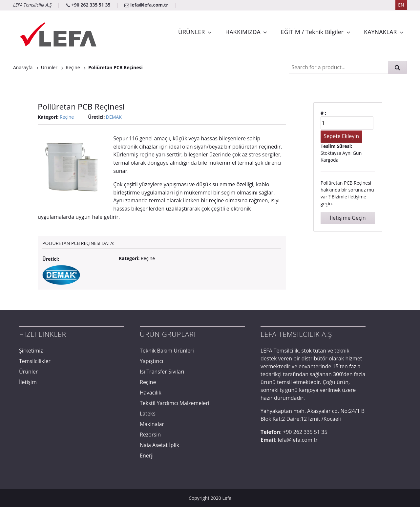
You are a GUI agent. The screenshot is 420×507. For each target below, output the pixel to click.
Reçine (67, 117)
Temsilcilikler (35, 361)
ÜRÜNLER (191, 32)
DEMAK (114, 117)
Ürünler (28, 372)
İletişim (28, 382)
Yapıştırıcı (151, 361)
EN (401, 5)
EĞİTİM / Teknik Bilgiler (312, 32)
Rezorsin (150, 435)
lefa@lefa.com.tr (147, 5)
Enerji (147, 456)
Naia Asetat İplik (159, 445)
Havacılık (151, 393)
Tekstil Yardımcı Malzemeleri (175, 403)
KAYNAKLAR (380, 32)
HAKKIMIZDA (243, 32)
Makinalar (152, 424)
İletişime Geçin (348, 218)
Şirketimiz (31, 351)
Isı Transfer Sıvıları (162, 372)
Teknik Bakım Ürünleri (167, 351)
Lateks (148, 414)
